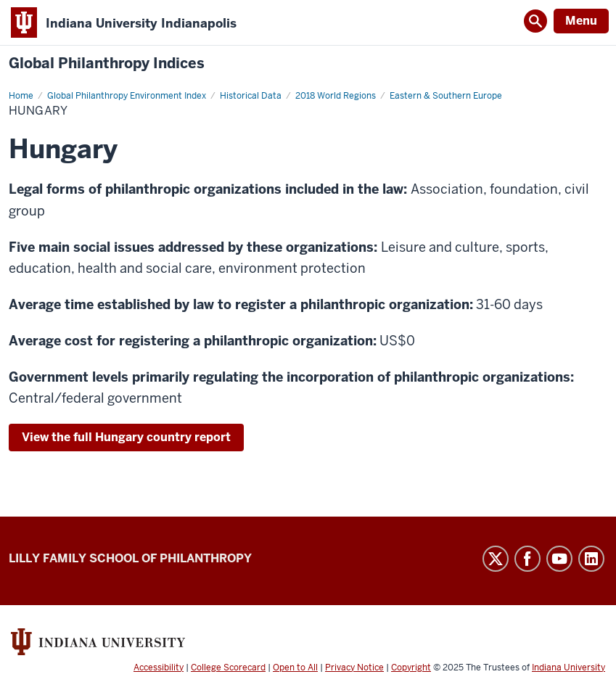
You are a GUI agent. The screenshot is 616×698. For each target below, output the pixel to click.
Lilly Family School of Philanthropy (130, 558)
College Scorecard (228, 668)
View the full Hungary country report (126, 437)
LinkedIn (591, 559)
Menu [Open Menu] (581, 21)
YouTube (559, 559)
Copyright (411, 668)
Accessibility (159, 668)
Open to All (295, 668)
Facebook (527, 559)
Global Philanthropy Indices (107, 63)
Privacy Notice (354, 668)
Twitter (496, 559)
